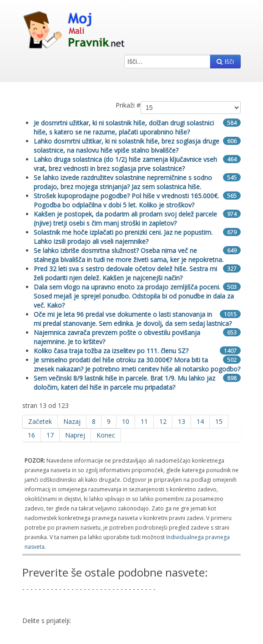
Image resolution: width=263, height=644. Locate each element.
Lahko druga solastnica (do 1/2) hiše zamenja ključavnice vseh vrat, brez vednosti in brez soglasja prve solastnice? (125, 164)
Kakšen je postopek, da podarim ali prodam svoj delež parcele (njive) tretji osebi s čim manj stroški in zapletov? (125, 219)
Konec (106, 435)
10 (126, 421)
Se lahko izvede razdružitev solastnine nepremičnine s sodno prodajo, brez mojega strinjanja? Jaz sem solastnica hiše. (123, 182)
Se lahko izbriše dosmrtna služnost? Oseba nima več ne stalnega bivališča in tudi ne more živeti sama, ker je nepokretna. (129, 255)
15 (219, 421)
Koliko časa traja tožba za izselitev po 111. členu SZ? (111, 351)
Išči (225, 61)
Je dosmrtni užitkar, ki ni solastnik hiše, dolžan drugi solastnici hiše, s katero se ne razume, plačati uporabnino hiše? (124, 127)
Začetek (40, 421)
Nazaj (72, 421)
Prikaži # (128, 105)
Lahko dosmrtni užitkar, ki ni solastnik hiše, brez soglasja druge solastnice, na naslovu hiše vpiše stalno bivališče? (126, 146)
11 (144, 421)
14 (200, 421)
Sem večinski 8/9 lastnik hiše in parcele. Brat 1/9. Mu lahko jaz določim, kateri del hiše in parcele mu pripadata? (124, 383)
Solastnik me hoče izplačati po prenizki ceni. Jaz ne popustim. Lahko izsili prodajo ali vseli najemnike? (123, 237)
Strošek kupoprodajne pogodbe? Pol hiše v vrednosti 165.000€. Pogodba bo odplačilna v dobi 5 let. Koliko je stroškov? (126, 200)
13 (182, 421)
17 (50, 435)
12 (163, 421)
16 (31, 435)
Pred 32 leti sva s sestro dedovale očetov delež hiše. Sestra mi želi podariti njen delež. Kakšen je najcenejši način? (125, 273)
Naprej (75, 435)
